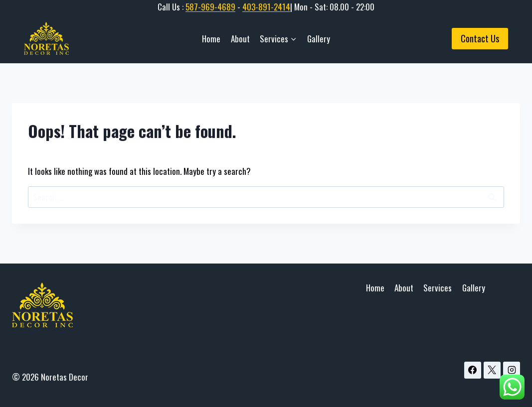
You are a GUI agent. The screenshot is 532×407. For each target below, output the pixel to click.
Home (211, 39)
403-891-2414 (266, 7)
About (240, 39)
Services (438, 288)
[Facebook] (473, 370)
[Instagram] (512, 370)
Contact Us (480, 38)
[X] (492, 370)
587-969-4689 (210, 7)
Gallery (319, 39)
